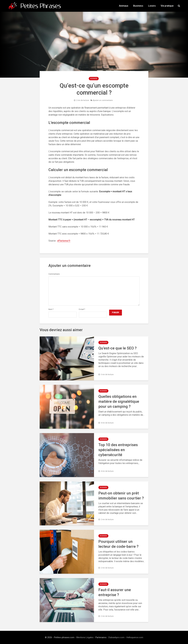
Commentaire (54, 274)
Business (138, 6)
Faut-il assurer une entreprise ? (115, 592)
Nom (51, 309)
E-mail (82, 309)
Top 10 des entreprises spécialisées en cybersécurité (118, 450)
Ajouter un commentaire (103, 100)
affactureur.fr (64, 241)
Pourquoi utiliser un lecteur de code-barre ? (118, 544)
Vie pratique (167, 6)
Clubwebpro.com (116, 637)
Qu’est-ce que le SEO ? (117, 348)
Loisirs (152, 6)
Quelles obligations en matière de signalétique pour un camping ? (119, 401)
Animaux (124, 6)
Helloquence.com (135, 637)
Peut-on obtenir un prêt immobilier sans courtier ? (121, 496)
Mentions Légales (85, 637)
